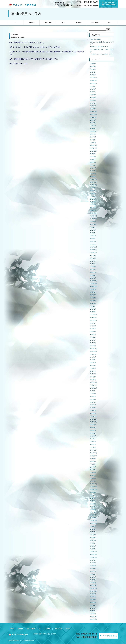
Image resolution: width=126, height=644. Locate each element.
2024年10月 (94, 117)
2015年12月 (94, 416)
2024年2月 (93, 140)
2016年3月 (93, 408)
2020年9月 (93, 255)
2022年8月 (93, 191)
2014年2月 (93, 478)
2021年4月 (93, 236)
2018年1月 (93, 346)
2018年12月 (94, 315)
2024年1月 (93, 143)
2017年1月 (93, 380)
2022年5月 (93, 199)
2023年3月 (93, 171)
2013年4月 (93, 507)
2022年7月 (93, 193)
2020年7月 (93, 261)
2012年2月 (93, 546)
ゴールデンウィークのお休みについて (101, 54)
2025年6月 (93, 95)
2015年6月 (93, 433)
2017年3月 (93, 374)
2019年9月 (93, 289)
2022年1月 (93, 210)
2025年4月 (93, 100)
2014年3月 (93, 476)
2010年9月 (93, 594)
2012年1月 (93, 549)
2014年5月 (93, 470)
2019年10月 (94, 287)
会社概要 (79, 23)
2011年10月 (94, 557)
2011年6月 (93, 569)
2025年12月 (94, 78)
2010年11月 (94, 588)
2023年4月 (93, 168)
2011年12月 (94, 552)
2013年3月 (93, 509)
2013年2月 (93, 512)
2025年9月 (93, 86)
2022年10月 (94, 185)
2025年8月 (93, 89)
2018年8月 (93, 326)
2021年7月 (93, 227)
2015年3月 (93, 442)
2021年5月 (93, 233)
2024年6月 (93, 129)
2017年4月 (93, 371)
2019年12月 (94, 281)
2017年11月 (94, 351)
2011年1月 (93, 583)
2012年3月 (93, 543)
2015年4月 (93, 439)
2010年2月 (93, 611)
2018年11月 (94, 318)
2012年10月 (94, 523)
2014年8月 (93, 461)
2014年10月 (94, 456)
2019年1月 (93, 312)
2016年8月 (93, 394)
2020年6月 (93, 264)
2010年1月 (93, 614)
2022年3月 (93, 205)
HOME (16, 23)
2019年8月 (93, 292)
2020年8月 (93, 258)
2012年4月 (93, 540)
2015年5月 (93, 436)
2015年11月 (94, 419)
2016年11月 (94, 385)
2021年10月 (94, 219)
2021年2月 (93, 241)
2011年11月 (94, 554)
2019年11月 (94, 284)
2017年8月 (93, 360)
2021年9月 (93, 222)
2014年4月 (93, 473)
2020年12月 (94, 247)
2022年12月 (94, 179)
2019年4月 (93, 303)
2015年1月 (93, 447)
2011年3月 (93, 577)
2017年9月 (93, 357)
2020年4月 (93, 270)
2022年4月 (93, 202)
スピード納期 (47, 23)
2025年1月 (93, 109)
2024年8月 (93, 123)
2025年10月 (94, 83)
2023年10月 (94, 151)
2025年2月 (93, 106)
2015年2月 (93, 444)
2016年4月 (93, 405)
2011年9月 (93, 560)
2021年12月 (94, 213)
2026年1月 (93, 75)
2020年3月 (93, 272)
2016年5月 (93, 402)
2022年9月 (93, 188)
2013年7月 (93, 498)
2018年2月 (93, 343)
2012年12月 (94, 518)
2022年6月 (93, 196)
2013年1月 (93, 515)
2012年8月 (93, 529)
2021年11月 (94, 216)
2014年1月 (93, 481)
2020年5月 (93, 267)
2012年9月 (93, 526)
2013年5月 (93, 504)
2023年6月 (93, 162)
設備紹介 (32, 23)
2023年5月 (93, 165)
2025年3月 (93, 103)
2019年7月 (93, 295)
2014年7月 (93, 464)
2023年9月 (93, 154)
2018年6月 (93, 332)
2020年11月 (94, 250)
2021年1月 (93, 244)
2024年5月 (93, 131)
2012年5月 (93, 538)
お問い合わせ (94, 23)
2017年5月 (93, 368)
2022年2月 (93, 208)
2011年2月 (93, 580)
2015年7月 (93, 430)
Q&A (63, 23)
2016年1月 (93, 413)
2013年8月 (93, 495)
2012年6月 (93, 535)
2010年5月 (93, 602)
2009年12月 (94, 617)
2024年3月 (93, 137)
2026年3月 (93, 69)
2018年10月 (94, 320)
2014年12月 (94, 450)
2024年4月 (93, 134)
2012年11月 (94, 521)
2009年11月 (94, 619)
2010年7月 (93, 597)
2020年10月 (94, 253)
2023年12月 (94, 145)
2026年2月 (93, 72)
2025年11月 (94, 81)
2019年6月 (93, 298)
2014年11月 (94, 453)
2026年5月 (93, 64)
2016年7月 (93, 397)
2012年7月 (93, 532)
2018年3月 (93, 340)
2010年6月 (93, 600)
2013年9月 (93, 492)
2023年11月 (94, 148)
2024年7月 (93, 126)
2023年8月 (93, 157)
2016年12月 (94, 382)
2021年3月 (93, 239)
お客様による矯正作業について (99, 47)
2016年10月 (94, 388)
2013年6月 (93, 501)
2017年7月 (93, 363)
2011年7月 (93, 566)
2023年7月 (93, 160)
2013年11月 (94, 487)
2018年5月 (93, 334)
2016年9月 (93, 391)
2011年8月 (93, 563)
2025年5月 (93, 98)
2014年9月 (93, 459)
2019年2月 (93, 309)
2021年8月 (93, 224)
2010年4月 (93, 605)
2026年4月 (93, 66)
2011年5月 (93, 571)
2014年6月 (93, 467)
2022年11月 (94, 182)
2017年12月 (94, 349)
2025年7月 (93, 92)
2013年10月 (94, 490)
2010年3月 (93, 608)
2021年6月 (93, 230)
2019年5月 (93, 301)
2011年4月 (93, 574)
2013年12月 (94, 484)
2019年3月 (93, 306)
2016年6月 (93, 399)
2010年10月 (94, 591)
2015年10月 (94, 422)
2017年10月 (94, 354)
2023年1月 (93, 176)
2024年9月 (93, 120)
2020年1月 (93, 278)
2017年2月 (93, 377)
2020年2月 (93, 275)
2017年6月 (93, 365)
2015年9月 (93, 425)
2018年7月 (93, 329)
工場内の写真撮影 (95, 39)
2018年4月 (93, 337)
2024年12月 (94, 112)
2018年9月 (93, 323)
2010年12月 (94, 586)
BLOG (110, 23)
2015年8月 (93, 428)
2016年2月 (93, 411)
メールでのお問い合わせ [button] (109, 636)
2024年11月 (94, 114)
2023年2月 (93, 174)
